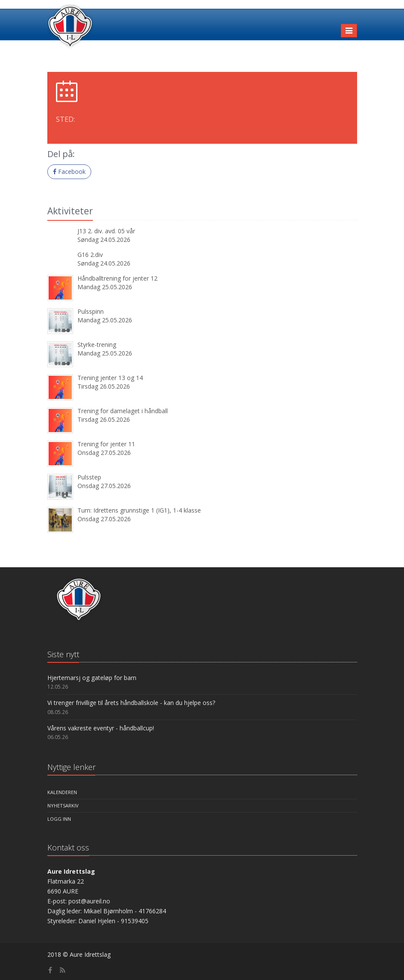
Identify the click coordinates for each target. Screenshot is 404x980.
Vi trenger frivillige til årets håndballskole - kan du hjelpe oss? (131, 703)
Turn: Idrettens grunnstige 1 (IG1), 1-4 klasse (139, 510)
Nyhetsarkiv (63, 805)
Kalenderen (62, 792)
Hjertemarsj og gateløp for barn (92, 678)
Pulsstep (89, 477)
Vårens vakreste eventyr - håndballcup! (101, 728)
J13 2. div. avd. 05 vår (106, 231)
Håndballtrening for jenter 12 (117, 278)
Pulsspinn (91, 311)
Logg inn (59, 819)
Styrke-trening (97, 345)
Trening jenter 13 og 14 (110, 378)
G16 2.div (90, 255)
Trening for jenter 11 (106, 444)
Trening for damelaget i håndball (123, 411)
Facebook (69, 172)
